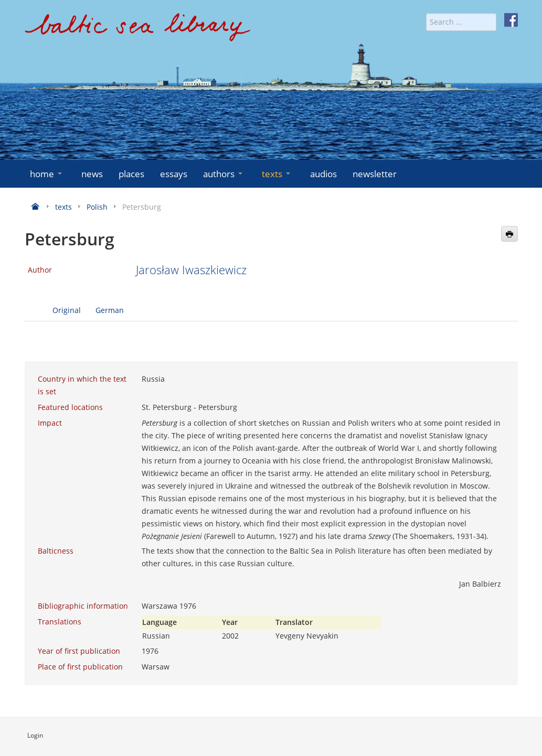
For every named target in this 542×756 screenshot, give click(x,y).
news (92, 174)
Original (67, 310)
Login (35, 735)
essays (174, 174)
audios (323, 174)
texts (277, 174)
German (110, 310)
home (47, 174)
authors (224, 174)
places (131, 174)
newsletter (375, 174)
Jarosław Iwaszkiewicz (191, 270)
